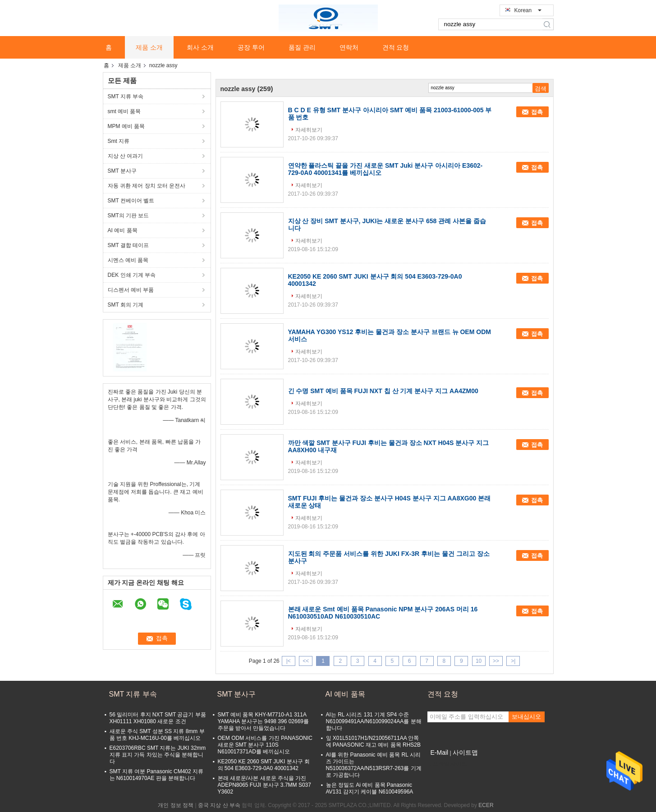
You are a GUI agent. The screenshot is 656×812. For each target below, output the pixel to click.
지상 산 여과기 (126, 156)
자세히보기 (309, 130)
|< (289, 661)
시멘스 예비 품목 (128, 260)
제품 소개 (149, 47)
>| (513, 661)
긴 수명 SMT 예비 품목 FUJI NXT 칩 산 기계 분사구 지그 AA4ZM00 (383, 391)
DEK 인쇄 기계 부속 (132, 275)
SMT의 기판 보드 (128, 216)
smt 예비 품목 (124, 111)
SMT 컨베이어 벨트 (131, 201)
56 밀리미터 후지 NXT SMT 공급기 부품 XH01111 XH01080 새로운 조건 (158, 718)
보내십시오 (526, 717)
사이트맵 (465, 752)
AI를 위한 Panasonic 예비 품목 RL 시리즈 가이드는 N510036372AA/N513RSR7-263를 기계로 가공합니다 (374, 765)
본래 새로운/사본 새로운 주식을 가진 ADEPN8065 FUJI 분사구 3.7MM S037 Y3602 (264, 785)
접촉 (537, 112)
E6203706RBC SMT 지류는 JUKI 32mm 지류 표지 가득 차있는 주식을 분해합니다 (158, 755)
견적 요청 (396, 47)
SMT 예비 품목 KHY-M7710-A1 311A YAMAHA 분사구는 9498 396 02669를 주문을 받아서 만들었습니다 (264, 721)
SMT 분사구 (122, 171)
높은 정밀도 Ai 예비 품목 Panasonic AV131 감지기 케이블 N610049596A (370, 788)
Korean (528, 10)
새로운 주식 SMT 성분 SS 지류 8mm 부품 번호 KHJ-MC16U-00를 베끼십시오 (157, 735)
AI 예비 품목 (123, 230)
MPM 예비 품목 (126, 126)
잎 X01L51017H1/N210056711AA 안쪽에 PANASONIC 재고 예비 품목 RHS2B (373, 741)
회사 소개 (200, 47)
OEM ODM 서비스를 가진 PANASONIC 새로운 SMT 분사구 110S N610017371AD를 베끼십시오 (265, 745)
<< (306, 661)
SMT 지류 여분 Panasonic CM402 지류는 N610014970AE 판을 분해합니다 (157, 775)
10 (479, 661)
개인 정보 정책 (176, 805)
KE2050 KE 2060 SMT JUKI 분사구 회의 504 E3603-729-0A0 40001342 (264, 765)
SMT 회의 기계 (126, 305)
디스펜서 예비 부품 (131, 290)
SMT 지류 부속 (126, 96)
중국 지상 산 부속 (219, 805)
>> (496, 661)
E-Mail (440, 752)
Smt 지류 (119, 141)
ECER (486, 805)
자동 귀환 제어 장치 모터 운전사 (147, 186)
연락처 (349, 47)
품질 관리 (302, 47)
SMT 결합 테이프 (128, 245)
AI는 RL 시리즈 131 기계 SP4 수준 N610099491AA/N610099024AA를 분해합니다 (374, 721)
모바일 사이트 (447, 764)
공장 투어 (251, 47)
